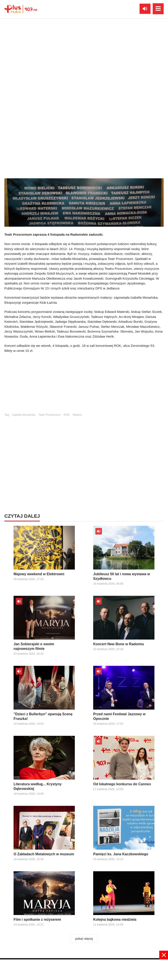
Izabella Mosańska (24, 415)
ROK (67, 415)
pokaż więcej (84, 939)
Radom (77, 415)
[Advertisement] (84, 385)
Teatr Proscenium (50, 415)
